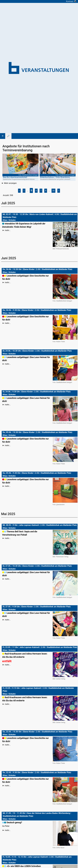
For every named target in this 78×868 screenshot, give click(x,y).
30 (53, 191)
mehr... (8, 230)
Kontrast (71, 1)
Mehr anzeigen (10, 183)
